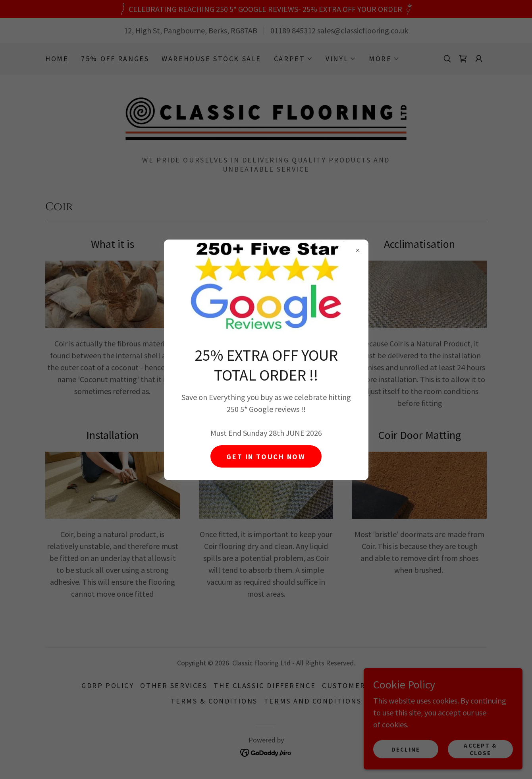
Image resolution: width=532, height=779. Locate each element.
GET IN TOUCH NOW (266, 457)
